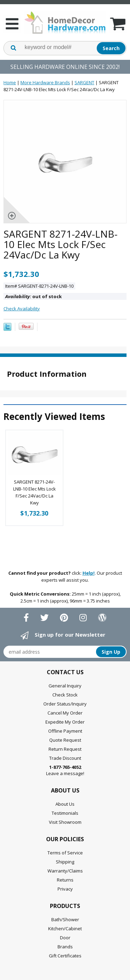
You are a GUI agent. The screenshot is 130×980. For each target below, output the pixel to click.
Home (10, 82)
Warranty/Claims (65, 871)
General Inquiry (65, 686)
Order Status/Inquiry (65, 704)
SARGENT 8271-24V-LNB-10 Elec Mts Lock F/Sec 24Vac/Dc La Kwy (34, 492)
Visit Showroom (65, 822)
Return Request (65, 749)
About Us (65, 804)
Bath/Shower (65, 919)
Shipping (65, 862)
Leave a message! (65, 770)
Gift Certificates (65, 956)
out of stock (33, 296)
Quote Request (65, 740)
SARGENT (84, 82)
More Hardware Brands (45, 82)
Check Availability (22, 309)
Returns (65, 880)
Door (65, 938)
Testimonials (65, 813)
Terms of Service (65, 853)
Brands (65, 947)
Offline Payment (65, 731)
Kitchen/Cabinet (65, 929)
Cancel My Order (65, 713)
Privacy (65, 889)
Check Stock (65, 695)
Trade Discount (65, 758)
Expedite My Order (65, 722)
